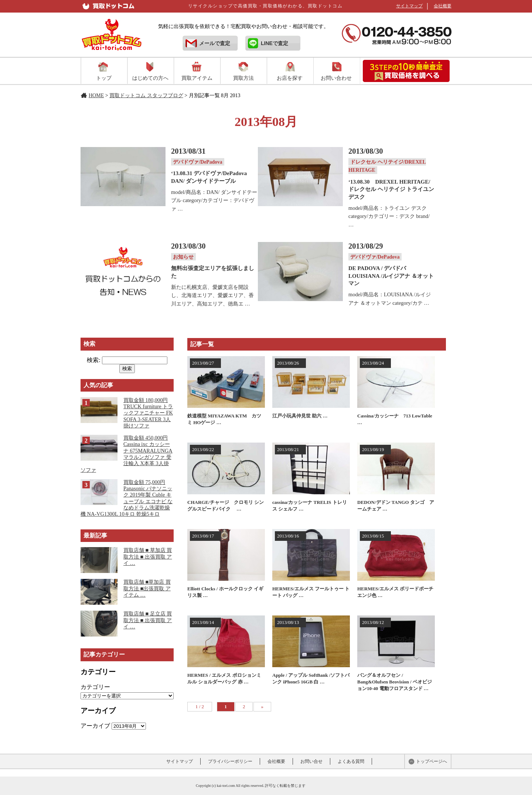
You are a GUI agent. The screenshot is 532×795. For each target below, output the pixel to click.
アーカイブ (95, 726)
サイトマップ (409, 6)
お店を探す (290, 78)
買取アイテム (197, 78)
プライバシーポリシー (230, 761)
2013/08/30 (366, 151)
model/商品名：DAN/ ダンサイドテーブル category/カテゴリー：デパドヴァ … (214, 200)
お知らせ (183, 257)
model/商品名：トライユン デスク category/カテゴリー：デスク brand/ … (389, 216)
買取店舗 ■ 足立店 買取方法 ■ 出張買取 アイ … (148, 620)
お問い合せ (311, 761)
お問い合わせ (336, 78)
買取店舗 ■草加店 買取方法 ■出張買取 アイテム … (147, 588)
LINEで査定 (274, 43)
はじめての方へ (150, 78)
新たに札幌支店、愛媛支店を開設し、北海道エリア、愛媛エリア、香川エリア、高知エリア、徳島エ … (212, 295)
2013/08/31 (188, 151)
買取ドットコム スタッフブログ (146, 95)
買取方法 (243, 78)
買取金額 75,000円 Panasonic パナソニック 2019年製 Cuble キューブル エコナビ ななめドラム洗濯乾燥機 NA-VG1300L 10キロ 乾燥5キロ (127, 498)
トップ (104, 78)
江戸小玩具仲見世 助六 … (300, 416)
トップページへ (432, 761)
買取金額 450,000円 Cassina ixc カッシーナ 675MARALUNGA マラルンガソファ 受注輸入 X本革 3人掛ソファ (127, 454)
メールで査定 (215, 43)
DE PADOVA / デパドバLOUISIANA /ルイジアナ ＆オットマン (391, 276)
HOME (96, 95)
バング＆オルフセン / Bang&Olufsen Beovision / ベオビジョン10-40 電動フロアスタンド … (395, 682)
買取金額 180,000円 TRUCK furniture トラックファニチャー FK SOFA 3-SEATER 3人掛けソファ (148, 413)
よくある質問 (351, 761)
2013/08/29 (366, 246)
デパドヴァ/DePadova (197, 162)
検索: (93, 360)
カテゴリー (95, 687)
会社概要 (443, 6)
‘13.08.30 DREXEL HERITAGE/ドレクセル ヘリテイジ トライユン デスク (391, 189)
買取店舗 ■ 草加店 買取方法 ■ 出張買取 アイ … (148, 557)
